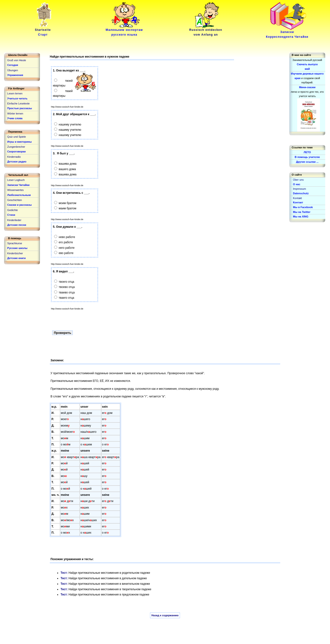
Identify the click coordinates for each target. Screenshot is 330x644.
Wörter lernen (15, 114)
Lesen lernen (15, 93)
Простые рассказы (20, 108)
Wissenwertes (15, 190)
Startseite (44, 31)
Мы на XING (301, 216)
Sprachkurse (15, 243)
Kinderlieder (14, 220)
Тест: (64, 573)
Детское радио (17, 162)
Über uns (298, 180)
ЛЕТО (307, 152)
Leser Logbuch (16, 180)
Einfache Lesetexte (18, 103)
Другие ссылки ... (307, 162)
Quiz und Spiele (17, 137)
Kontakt (297, 198)
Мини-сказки (307, 87)
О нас (297, 184)
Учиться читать (17, 98)
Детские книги (16, 258)
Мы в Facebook (303, 207)
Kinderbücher (15, 253)
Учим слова (15, 118)
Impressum (299, 189)
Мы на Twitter (302, 212)
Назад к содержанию (165, 615)
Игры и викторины (19, 142)
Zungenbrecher (16, 147)
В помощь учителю (307, 157)
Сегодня (13, 65)
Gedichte (12, 210)
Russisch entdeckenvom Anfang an (206, 31)
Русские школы (17, 248)
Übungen (13, 70)
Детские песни (17, 225)
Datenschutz (301, 193)
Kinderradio (14, 157)
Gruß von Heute (17, 60)
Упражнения (15, 75)
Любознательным (19, 195)
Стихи (11, 215)
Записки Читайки (18, 185)
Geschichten (14, 200)
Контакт (298, 202)
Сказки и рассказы (19, 205)
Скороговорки (16, 152)
